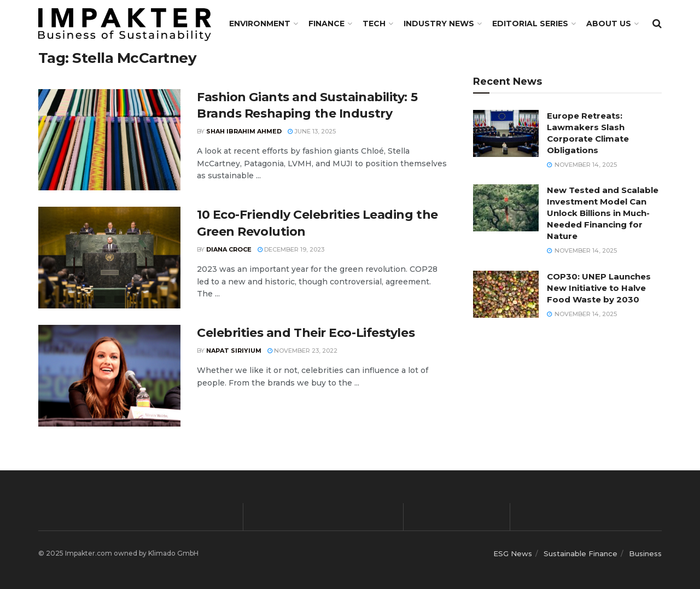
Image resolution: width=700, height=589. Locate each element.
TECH (374, 24)
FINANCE (326, 24)
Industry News (439, 24)
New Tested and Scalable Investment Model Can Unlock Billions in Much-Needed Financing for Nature (603, 213)
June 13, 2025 (312, 131)
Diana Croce (229, 249)
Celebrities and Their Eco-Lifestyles (306, 333)
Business (645, 553)
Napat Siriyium (234, 351)
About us (609, 24)
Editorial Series (530, 24)
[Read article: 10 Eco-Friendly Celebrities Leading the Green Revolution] (109, 258)
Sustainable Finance (581, 553)
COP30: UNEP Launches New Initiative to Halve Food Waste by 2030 (599, 288)
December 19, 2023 (291, 249)
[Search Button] (657, 24)
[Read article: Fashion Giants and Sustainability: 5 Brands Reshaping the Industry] (109, 140)
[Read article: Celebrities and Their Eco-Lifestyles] (109, 376)
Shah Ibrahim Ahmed (244, 131)
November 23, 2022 (302, 351)
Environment (260, 24)
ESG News (513, 553)
